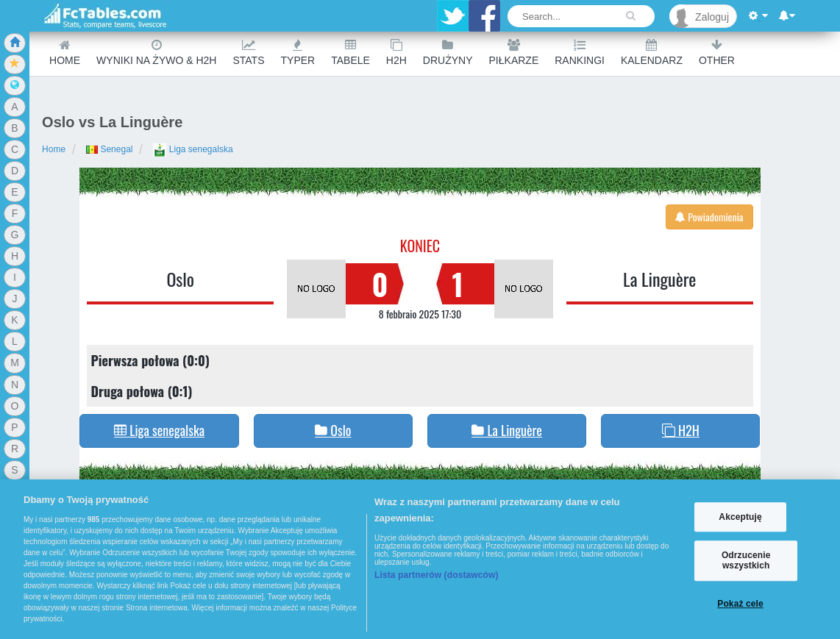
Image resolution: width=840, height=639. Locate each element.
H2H (396, 53)
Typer (298, 53)
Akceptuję (740, 517)
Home (65, 53)
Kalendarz (652, 53)
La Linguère (659, 279)
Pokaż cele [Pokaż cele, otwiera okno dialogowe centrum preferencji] (740, 604)
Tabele (350, 53)
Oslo (180, 279)
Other (717, 53)
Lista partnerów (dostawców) (437, 575)
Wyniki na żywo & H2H (156, 53)
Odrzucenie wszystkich (746, 560)
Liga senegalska (193, 149)
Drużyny (448, 53)
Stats (248, 53)
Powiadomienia (709, 217)
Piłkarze (514, 53)
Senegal (109, 149)
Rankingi (580, 53)
